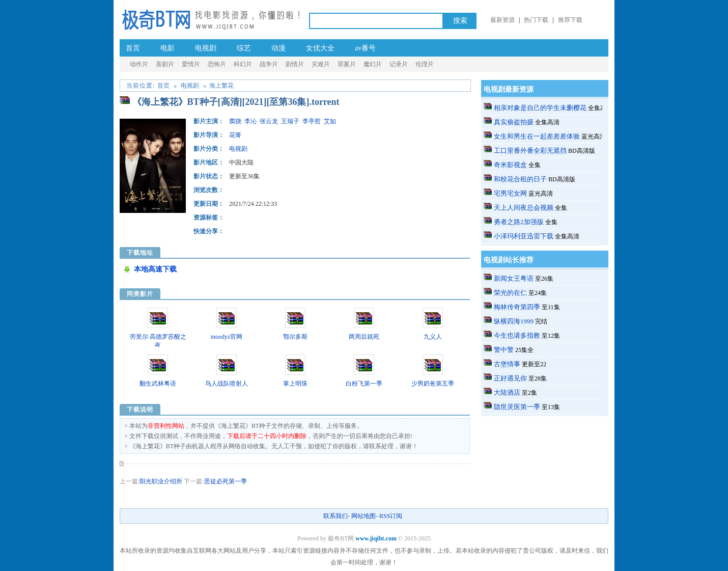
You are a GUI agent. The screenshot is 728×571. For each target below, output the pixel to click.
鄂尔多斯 (295, 337)
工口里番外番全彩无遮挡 (530, 151)
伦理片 (425, 64)
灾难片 (321, 64)
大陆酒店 (507, 392)
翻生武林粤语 (158, 384)
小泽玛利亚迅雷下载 (524, 236)
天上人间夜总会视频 (524, 208)
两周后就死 (364, 337)
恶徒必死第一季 (226, 481)
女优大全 (320, 48)
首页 (133, 48)
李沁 (250, 121)
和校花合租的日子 (520, 179)
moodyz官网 (227, 337)
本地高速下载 (155, 269)
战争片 (269, 64)
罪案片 (347, 64)
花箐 (235, 135)
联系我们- (337, 516)
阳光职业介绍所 (161, 481)
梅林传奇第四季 (517, 307)
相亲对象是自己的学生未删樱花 (540, 108)
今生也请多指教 (517, 335)
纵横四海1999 (514, 321)
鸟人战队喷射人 (227, 384)
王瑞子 (290, 121)
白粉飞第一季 (364, 384)
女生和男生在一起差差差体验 (537, 136)
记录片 (399, 64)
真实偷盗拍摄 (514, 122)
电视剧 (206, 48)
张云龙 (269, 121)
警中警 (504, 350)
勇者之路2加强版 (519, 222)
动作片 (139, 64)
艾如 (330, 121)
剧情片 (295, 64)
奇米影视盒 (510, 165)
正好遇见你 (510, 378)
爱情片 (191, 64)
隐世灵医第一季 (517, 407)
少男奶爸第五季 (433, 384)
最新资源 (502, 20)
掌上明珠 (295, 384)
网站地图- (365, 516)
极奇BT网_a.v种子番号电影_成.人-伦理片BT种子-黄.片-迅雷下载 (211, 19)
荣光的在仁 (510, 293)
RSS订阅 (391, 516)
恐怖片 (217, 64)
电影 (167, 48)
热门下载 (536, 20)
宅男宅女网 (510, 193)
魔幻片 (373, 64)
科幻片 (243, 64)
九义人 (433, 337)
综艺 (244, 48)
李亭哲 (312, 121)
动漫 (278, 48)
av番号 (365, 48)
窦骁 (235, 121)
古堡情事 (507, 364)
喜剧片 (165, 64)
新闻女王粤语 (514, 278)
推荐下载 (570, 20)
